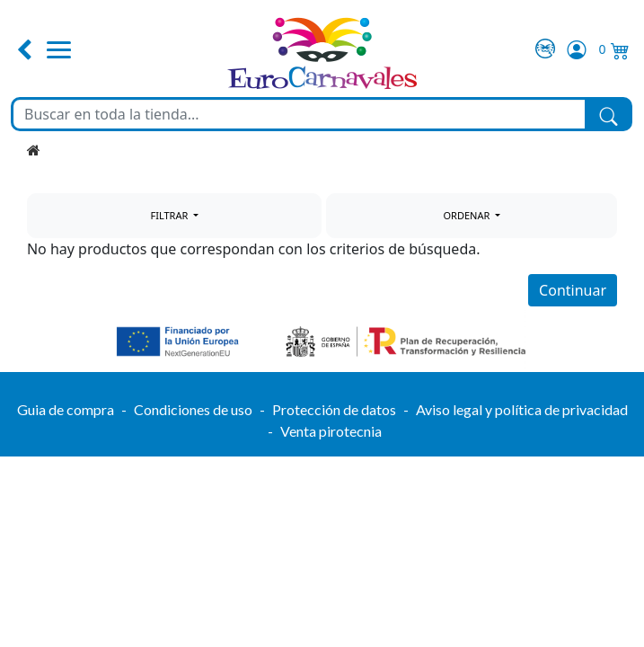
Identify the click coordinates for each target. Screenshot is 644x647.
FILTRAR (170, 215)
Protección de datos (334, 409)
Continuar (573, 290)
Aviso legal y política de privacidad (522, 409)
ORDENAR (468, 215)
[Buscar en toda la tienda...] (299, 114)
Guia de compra (66, 409)
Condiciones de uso (193, 409)
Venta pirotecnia (331, 431)
